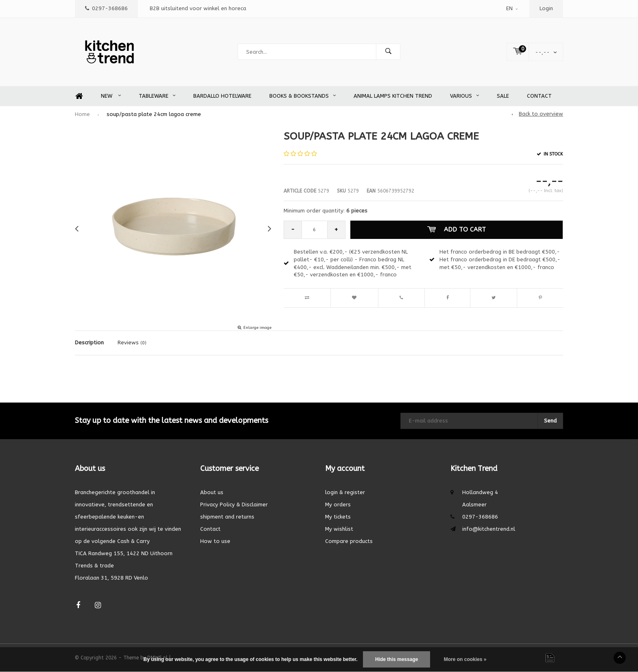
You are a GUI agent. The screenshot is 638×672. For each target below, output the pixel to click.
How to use (215, 541)
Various (464, 96)
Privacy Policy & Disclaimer (234, 505)
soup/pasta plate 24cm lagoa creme (154, 114)
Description (89, 343)
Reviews (132, 343)
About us (212, 492)
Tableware (157, 96)
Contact (539, 96)
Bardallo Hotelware (222, 96)
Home (79, 96)
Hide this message (397, 659)
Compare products (349, 541)
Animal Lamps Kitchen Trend (393, 96)
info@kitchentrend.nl (489, 529)
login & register (345, 492)
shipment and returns (227, 517)
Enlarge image (257, 328)
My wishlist (339, 529)
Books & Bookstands (303, 96)
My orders (338, 505)
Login (546, 8)
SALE (503, 96)
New (111, 96)
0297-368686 (106, 8)
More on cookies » (465, 659)
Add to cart (457, 230)
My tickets (338, 517)
